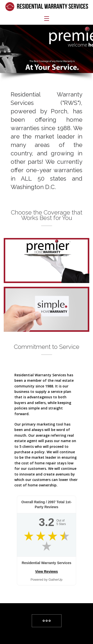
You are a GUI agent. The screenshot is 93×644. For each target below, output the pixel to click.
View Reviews (47, 572)
